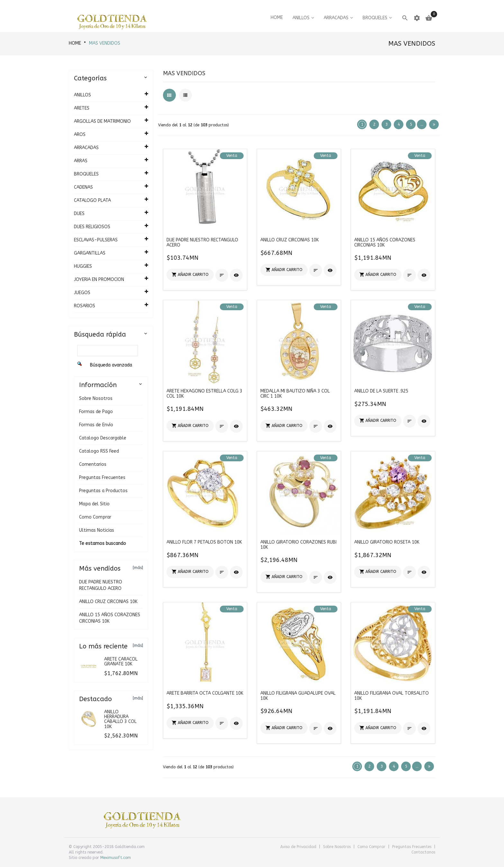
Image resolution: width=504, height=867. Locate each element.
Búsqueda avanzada (111, 365)
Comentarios (93, 464)
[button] (190, 275)
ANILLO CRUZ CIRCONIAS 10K (108, 602)
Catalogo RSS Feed (99, 451)
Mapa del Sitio (94, 504)
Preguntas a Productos (103, 491)
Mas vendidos (105, 43)
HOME (75, 43)
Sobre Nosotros (96, 398)
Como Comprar (95, 517)
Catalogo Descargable (103, 438)
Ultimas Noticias (97, 530)
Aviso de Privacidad (299, 847)
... (422, 124)
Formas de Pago (96, 412)
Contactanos (423, 852)
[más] (138, 568)
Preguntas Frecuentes (102, 478)
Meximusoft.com (116, 858)
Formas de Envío (96, 425)
